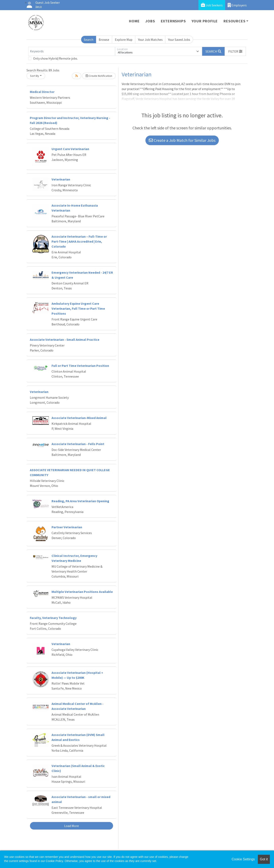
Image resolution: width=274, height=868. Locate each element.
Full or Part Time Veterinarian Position (80, 366)
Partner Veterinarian (67, 527)
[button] (235, 51)
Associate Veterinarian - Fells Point (78, 444)
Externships (173, 21)
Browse (104, 40)
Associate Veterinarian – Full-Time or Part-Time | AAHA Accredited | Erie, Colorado (79, 241)
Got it (264, 859)
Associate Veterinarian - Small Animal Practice (65, 339)
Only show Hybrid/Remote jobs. (55, 58)
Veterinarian (61, 179)
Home (134, 21)
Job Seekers (212, 5)
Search (89, 40)
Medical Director (42, 92)
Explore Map (124, 40)
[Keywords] (72, 51)
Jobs (150, 21)
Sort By (35, 76)
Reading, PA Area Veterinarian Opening (80, 501)
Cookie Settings (243, 859)
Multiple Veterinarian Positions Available (82, 592)
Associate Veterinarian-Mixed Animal (79, 418)
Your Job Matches (150, 40)
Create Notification (99, 76)
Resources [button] (234, 21)
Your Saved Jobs (179, 40)
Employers (237, 5)
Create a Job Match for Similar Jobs (182, 140)
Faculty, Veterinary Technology (53, 618)
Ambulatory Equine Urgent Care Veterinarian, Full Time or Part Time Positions (78, 308)
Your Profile (205, 21)
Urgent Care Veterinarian (70, 149)
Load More (72, 826)
